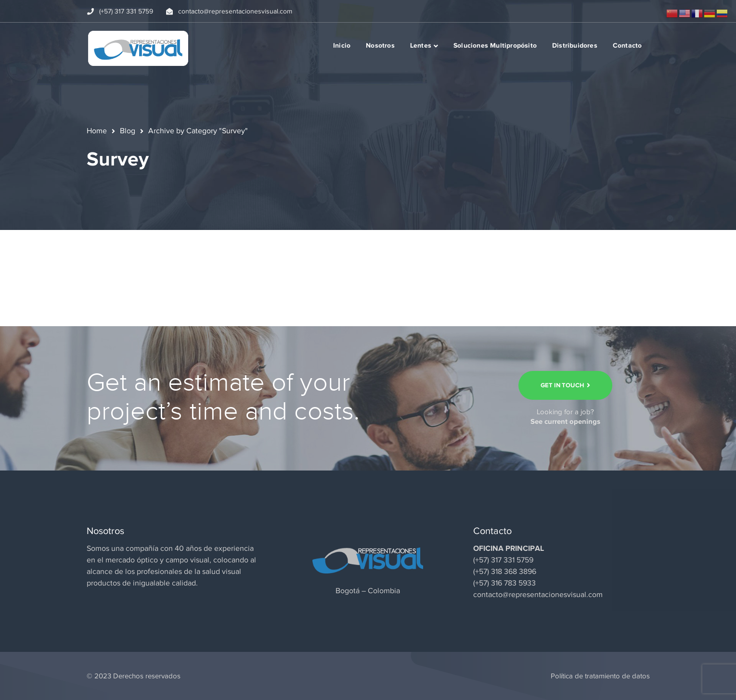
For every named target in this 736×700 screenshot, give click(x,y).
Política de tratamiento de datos (600, 676)
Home (97, 131)
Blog (128, 131)
